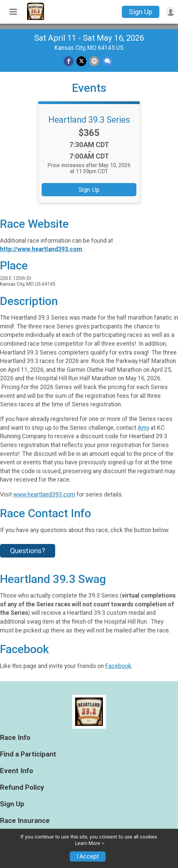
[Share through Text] (107, 61)
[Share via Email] (94, 61)
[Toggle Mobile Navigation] (13, 12)
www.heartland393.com (44, 494)
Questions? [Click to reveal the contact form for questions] (28, 551)
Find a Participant (28, 754)
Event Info (17, 771)
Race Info (15, 738)
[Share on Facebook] (69, 61)
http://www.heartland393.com (41, 249)
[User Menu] (171, 12)
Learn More (88, 843)
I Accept (88, 856)
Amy (143, 428)
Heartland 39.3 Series (89, 120)
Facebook (118, 666)
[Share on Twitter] (81, 61)
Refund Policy (22, 788)
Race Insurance (25, 821)
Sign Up (141, 12)
